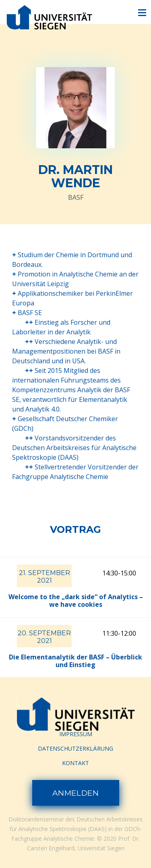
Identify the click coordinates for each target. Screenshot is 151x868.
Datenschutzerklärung (75, 748)
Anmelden (76, 793)
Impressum (76, 734)
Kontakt (75, 763)
